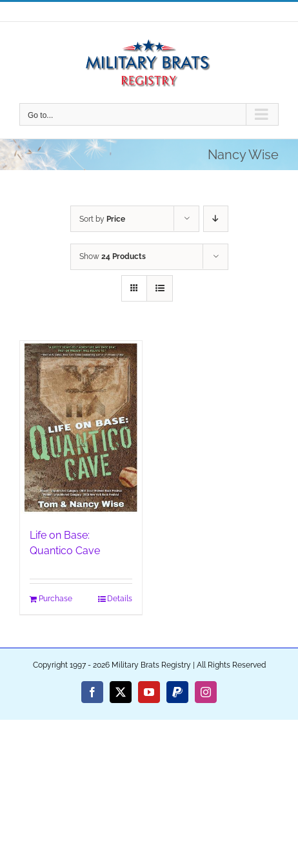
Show (113, 256)
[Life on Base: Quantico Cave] (81, 428)
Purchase (55, 599)
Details (120, 599)
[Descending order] (216, 219)
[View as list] (160, 288)
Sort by (102, 219)
